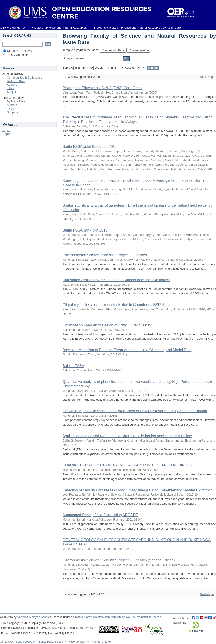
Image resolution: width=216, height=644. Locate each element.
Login (6, 130)
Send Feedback (26, 642)
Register (8, 134)
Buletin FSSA (73, 366)
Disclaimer (83, 642)
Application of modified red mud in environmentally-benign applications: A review (127, 436)
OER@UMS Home (12, 28)
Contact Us (7, 642)
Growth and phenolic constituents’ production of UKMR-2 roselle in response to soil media (135, 411)
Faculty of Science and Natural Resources (59, 28)
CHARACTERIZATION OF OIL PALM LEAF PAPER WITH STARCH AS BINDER (127, 465)
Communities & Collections (24, 78)
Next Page (207, 77)
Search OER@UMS (18, 51)
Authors (12, 85)
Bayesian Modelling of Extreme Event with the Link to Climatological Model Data (127, 350)
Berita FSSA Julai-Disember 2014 (90, 147)
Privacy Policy (46, 642)
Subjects (13, 92)
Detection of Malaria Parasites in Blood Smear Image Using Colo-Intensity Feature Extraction (137, 490)
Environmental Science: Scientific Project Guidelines (105, 255)
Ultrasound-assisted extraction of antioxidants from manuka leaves (116, 280)
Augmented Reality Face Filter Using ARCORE (100, 515)
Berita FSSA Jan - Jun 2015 (85, 230)
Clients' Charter (101, 642)
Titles (10, 88)
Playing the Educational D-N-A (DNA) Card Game (102, 88)
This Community (16, 55)
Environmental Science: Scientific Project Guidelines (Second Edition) (119, 560)
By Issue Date (16, 81)
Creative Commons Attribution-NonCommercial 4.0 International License (117, 617)
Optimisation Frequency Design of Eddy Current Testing (107, 325)
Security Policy (66, 642)
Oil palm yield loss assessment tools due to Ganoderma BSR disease (118, 305)
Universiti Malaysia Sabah (33, 617)
